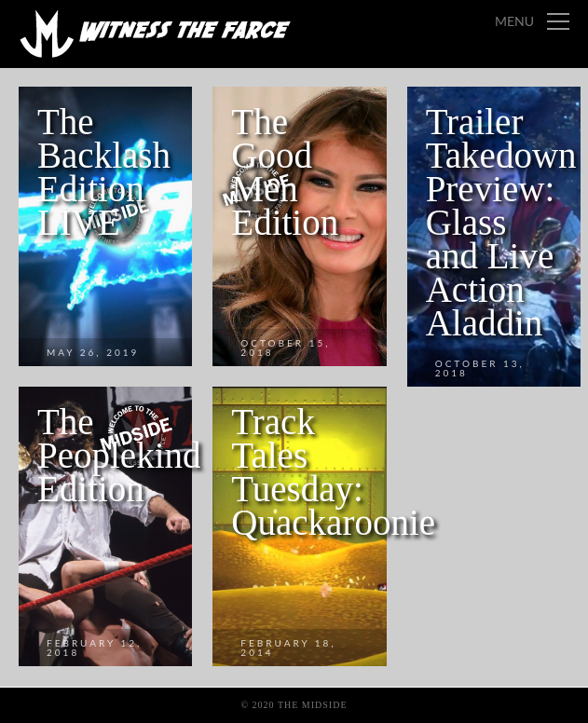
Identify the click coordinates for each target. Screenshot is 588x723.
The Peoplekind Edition (119, 455)
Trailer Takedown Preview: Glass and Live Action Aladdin (501, 222)
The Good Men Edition (285, 172)
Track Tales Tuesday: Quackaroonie (333, 472)
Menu (514, 21)
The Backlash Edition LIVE (104, 172)
